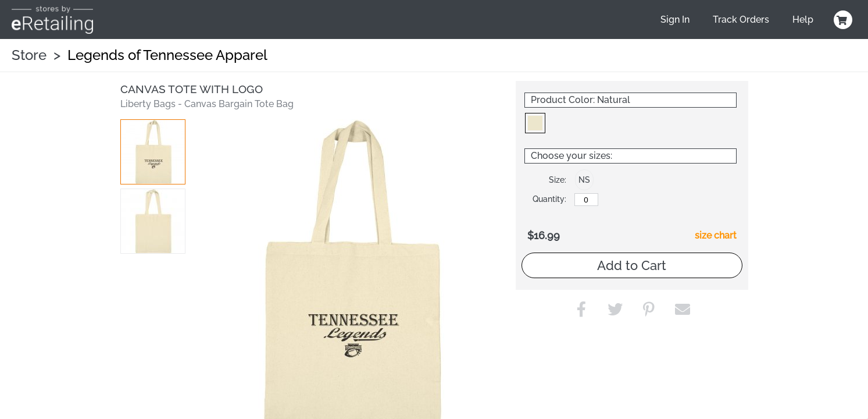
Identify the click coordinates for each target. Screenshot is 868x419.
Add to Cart (632, 265)
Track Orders (741, 19)
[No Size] (586, 200)
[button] (153, 152)
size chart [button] (716, 235)
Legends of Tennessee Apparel (167, 55)
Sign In (675, 19)
